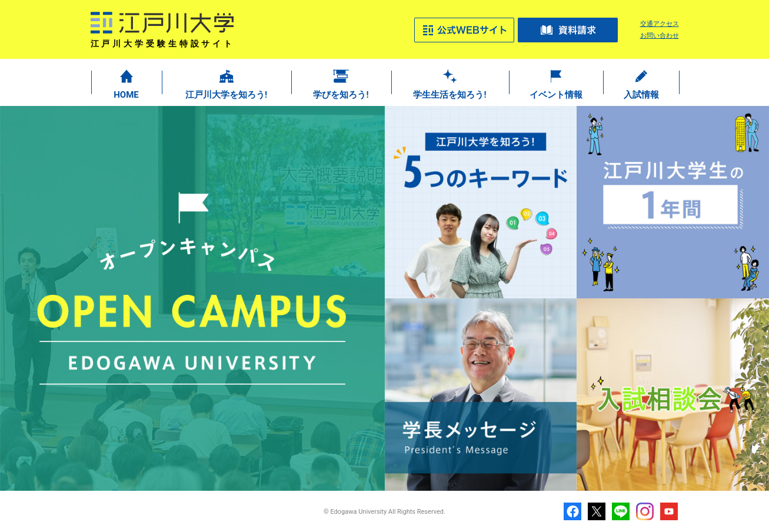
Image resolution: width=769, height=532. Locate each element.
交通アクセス (660, 24)
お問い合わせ (660, 36)
